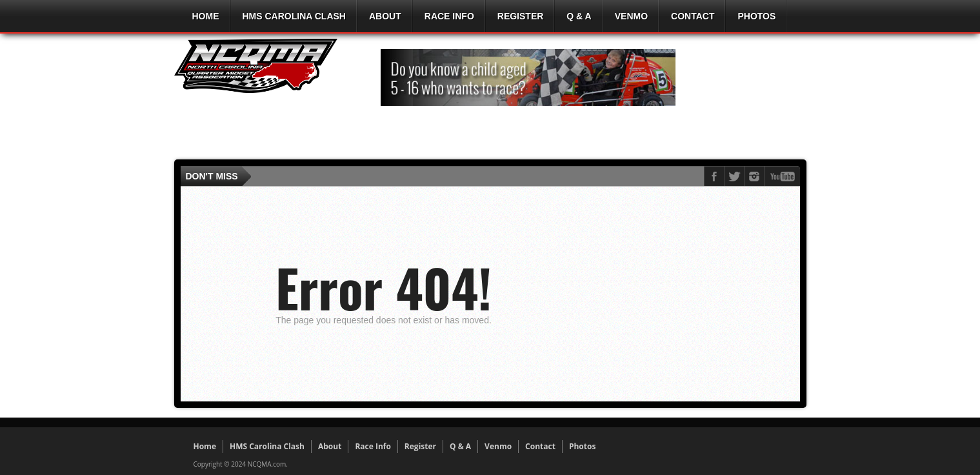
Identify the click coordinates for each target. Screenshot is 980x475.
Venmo (631, 16)
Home (206, 16)
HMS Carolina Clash (294, 16)
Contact (693, 16)
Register (521, 16)
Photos (756, 16)
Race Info (449, 16)
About (385, 16)
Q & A (579, 16)
